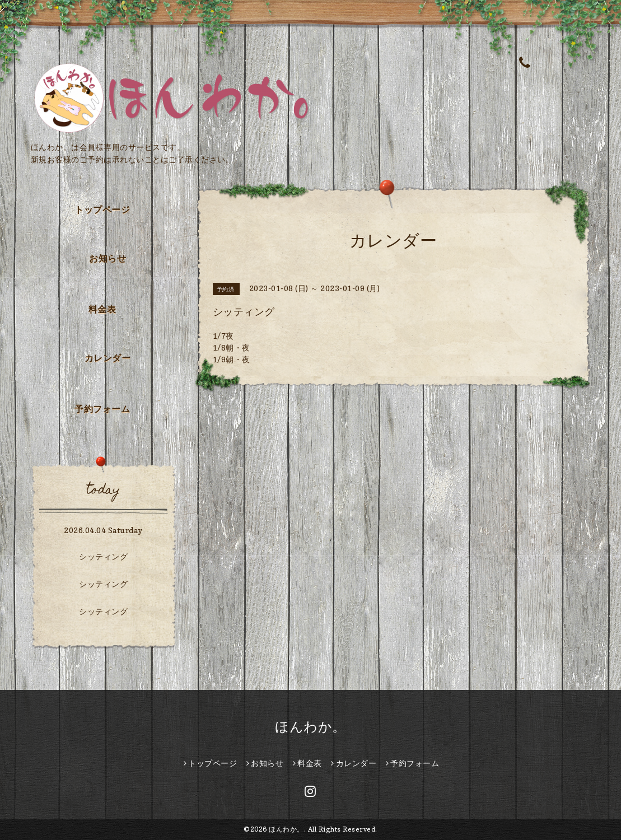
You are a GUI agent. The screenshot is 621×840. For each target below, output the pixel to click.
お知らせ (108, 258)
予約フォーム (102, 409)
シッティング (103, 556)
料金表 (102, 309)
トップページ (102, 209)
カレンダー (108, 358)
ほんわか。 (310, 727)
